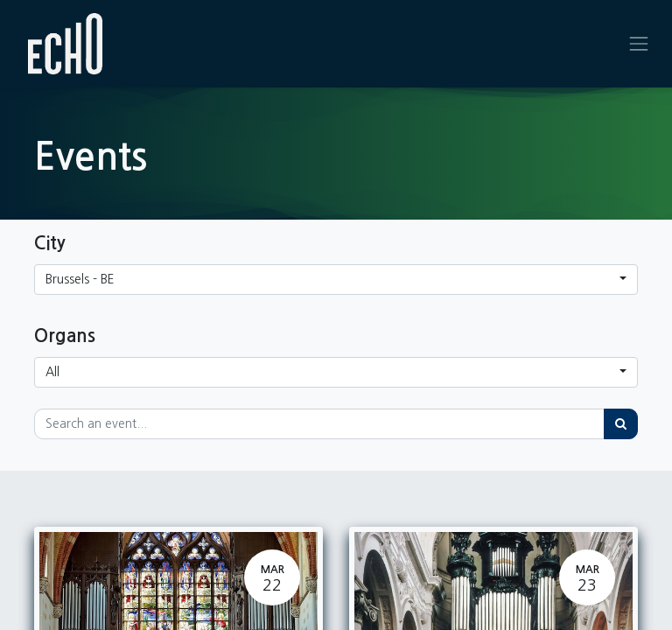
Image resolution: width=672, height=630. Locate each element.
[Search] (621, 424)
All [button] (52, 372)
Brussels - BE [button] (80, 279)
